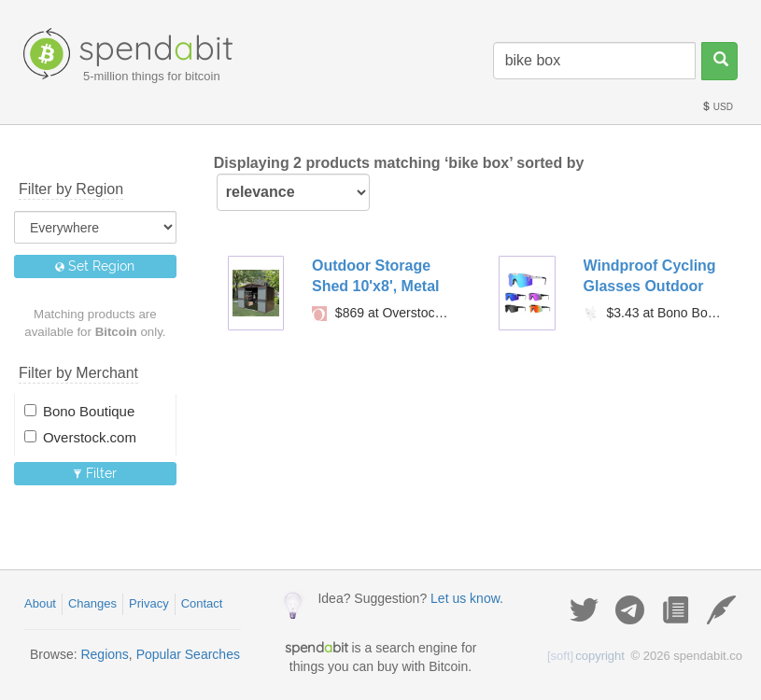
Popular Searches (188, 654)
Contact (202, 603)
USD (717, 107)
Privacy (149, 603)
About (40, 603)
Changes (92, 603)
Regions (104, 654)
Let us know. (467, 598)
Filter (95, 473)
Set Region (95, 266)
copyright (586, 656)
